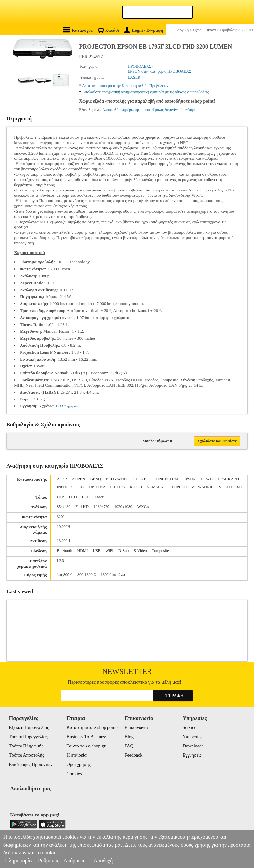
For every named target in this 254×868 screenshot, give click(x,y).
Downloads (193, 746)
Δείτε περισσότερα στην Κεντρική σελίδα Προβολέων (125, 86)
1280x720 (102, 507)
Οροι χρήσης (79, 764)
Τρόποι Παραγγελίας (28, 737)
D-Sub (124, 551)
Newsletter (127, 671)
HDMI (83, 551)
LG (81, 487)
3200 (61, 517)
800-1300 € (86, 575)
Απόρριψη (74, 861)
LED (85, 497)
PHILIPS (117, 487)
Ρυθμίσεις (48, 861)
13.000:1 (63, 541)
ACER (62, 479)
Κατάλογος (78, 30)
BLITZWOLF (117, 479)
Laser (99, 497)
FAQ (129, 746)
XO (239, 487)
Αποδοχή (103, 861)
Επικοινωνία (136, 728)
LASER (134, 77)
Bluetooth (64, 551)
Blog (129, 737)
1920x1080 (123, 507)
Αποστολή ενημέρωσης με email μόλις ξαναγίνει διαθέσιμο (149, 110)
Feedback (134, 755)
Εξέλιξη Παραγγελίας (29, 728)
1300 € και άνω (113, 575)
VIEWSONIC (203, 487)
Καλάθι (108, 30)
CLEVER (141, 479)
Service (190, 728)
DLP (60, 497)
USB (97, 551)
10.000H (63, 527)
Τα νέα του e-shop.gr (86, 746)
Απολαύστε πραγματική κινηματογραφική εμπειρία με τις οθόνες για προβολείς (146, 92)
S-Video (140, 551)
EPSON (190, 479)
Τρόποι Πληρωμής (26, 746)
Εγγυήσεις (192, 755)
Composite (160, 551)
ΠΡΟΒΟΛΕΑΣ (140, 66)
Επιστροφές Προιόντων (30, 764)
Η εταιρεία (77, 755)
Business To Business (87, 737)
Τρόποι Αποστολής (26, 755)
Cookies (74, 774)
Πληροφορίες (19, 861)
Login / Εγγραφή (144, 30)
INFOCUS (65, 487)
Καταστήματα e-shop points (93, 728)
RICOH (136, 487)
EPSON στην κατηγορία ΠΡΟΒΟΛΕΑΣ (159, 71)
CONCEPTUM (166, 479)
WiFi (109, 551)
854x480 (63, 507)
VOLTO (225, 487)
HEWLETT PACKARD (220, 479)
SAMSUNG (157, 487)
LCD (73, 497)
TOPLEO (179, 487)
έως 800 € (64, 575)
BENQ (96, 479)
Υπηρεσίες (192, 737)
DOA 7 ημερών (67, 406)
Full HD (82, 507)
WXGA (143, 507)
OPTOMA (97, 487)
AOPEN (79, 479)
